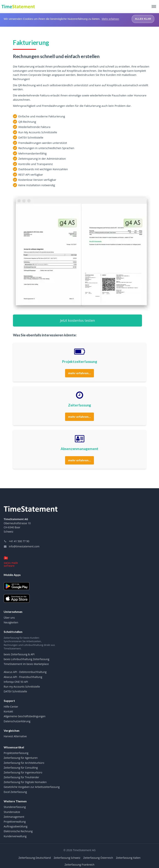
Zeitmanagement (14, 817)
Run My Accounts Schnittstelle (38, 132)
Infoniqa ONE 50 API (16, 682)
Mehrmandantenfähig (32, 153)
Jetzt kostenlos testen (78, 320)
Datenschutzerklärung (17, 721)
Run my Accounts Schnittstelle (22, 687)
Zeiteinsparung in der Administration (42, 159)
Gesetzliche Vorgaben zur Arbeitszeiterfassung (32, 787)
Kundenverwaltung (15, 836)
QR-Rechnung (27, 121)
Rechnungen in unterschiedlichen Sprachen (46, 148)
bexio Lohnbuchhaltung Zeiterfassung (27, 659)
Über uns (9, 618)
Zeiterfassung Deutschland (35, 858)
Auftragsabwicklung (16, 826)
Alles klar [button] (143, 19)
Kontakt (8, 711)
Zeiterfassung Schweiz (67, 858)
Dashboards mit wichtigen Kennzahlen (43, 169)
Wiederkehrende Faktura (34, 127)
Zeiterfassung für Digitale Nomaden (25, 782)
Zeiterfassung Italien (128, 858)
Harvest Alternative (15, 736)
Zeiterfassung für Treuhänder (21, 777)
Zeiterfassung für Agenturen (21, 758)
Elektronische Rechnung (18, 831)
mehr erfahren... (80, 373)
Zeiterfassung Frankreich (79, 864)
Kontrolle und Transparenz (36, 164)
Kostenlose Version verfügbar (37, 180)
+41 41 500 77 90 (16, 541)
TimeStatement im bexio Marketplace (26, 664)
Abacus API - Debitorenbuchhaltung (25, 672)
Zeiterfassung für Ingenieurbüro (23, 773)
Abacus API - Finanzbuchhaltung (23, 677)
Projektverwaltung (15, 822)
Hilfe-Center (11, 707)
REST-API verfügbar (31, 174)
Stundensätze (12, 812)
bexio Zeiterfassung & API (19, 654)
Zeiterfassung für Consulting (21, 767)
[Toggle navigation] (154, 6)
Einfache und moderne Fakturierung (42, 116)
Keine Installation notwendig (37, 185)
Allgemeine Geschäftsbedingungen (25, 716)
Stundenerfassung (15, 807)
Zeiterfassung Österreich (98, 858)
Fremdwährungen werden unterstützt (43, 143)
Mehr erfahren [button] (110, 19)
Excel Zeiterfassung (15, 792)
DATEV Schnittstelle (31, 137)
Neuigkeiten (11, 622)
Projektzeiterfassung (16, 753)
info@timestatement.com (22, 546)
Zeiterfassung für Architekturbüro (24, 763)
